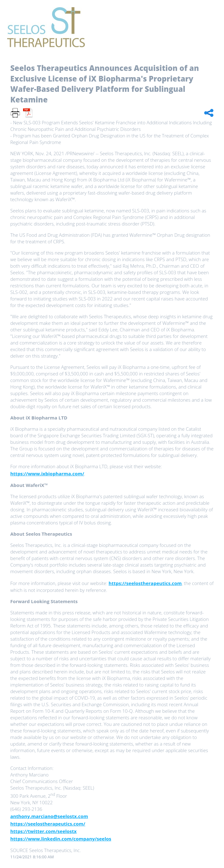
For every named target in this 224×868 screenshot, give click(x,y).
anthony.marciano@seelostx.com (49, 816)
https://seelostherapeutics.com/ (48, 824)
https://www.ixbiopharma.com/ (47, 474)
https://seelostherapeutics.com (145, 583)
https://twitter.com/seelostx (43, 831)
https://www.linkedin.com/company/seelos (61, 839)
